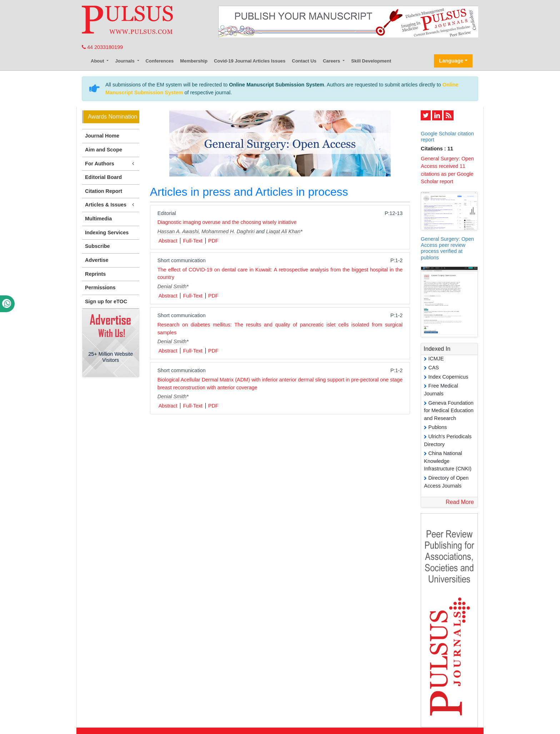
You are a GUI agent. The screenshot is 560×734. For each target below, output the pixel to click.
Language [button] (451, 61)
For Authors (111, 164)
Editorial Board (103, 177)
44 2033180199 (102, 47)
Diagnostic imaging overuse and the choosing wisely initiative (227, 222)
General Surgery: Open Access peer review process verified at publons (447, 248)
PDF (213, 241)
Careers (332, 61)
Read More (460, 502)
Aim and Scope (104, 150)
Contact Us (304, 61)
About (98, 61)
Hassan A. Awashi (178, 231)
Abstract (168, 241)
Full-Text (192, 241)
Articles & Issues (111, 205)
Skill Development (371, 61)
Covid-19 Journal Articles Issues (250, 61)
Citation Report (104, 191)
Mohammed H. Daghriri (228, 231)
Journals (125, 61)
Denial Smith (172, 286)
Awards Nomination (112, 117)
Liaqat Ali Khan (283, 231)
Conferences (160, 61)
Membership (194, 61)
